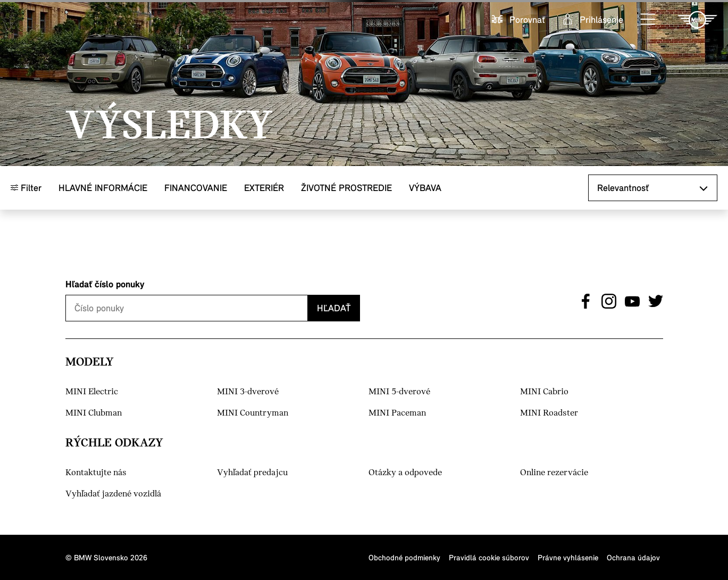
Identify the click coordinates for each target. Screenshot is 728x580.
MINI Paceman (397, 413)
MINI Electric (92, 392)
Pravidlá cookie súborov (489, 557)
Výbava (425, 188)
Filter (26, 188)
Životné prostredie (346, 188)
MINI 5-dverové (399, 392)
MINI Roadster (549, 413)
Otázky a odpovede (405, 473)
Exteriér (264, 188)
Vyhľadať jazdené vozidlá (113, 494)
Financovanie (196, 188)
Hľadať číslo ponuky (105, 284)
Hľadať (334, 308)
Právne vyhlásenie (568, 557)
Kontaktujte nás (96, 473)
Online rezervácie (554, 473)
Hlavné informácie (103, 188)
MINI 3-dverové (248, 392)
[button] (648, 20)
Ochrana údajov (633, 557)
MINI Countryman (253, 413)
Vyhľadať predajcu (252, 473)
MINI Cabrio (544, 392)
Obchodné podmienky (404, 557)
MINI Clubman (94, 413)
